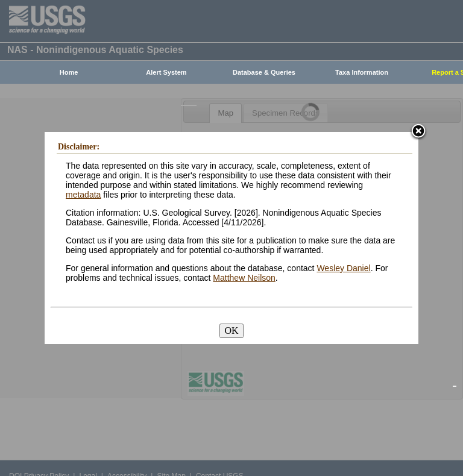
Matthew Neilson (244, 278)
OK (231, 330)
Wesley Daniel (343, 268)
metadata (83, 195)
